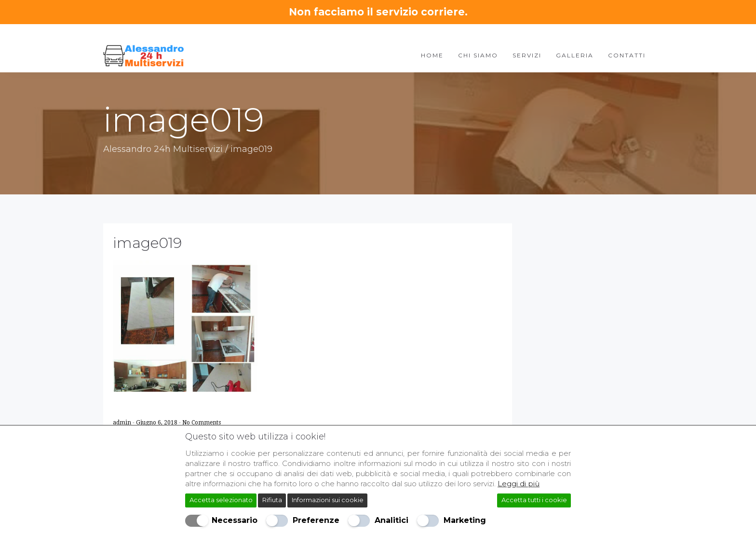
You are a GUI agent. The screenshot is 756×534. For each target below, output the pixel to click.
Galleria (575, 55)
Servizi (527, 55)
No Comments (202, 423)
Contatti (627, 55)
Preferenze (316, 520)
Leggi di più (519, 484)
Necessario (235, 520)
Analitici (391, 520)
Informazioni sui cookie (328, 500)
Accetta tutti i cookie (534, 500)
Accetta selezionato (221, 500)
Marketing (465, 520)
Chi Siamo (478, 55)
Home (432, 55)
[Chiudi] (567, 434)
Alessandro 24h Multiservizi (163, 149)
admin (123, 423)
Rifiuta (272, 500)
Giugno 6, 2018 (157, 423)
